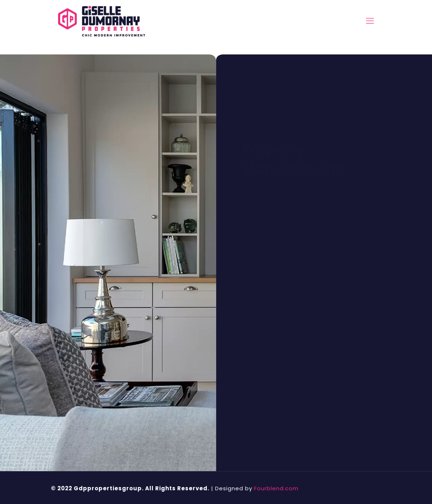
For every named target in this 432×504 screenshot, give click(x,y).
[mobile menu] (370, 21)
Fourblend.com (276, 488)
